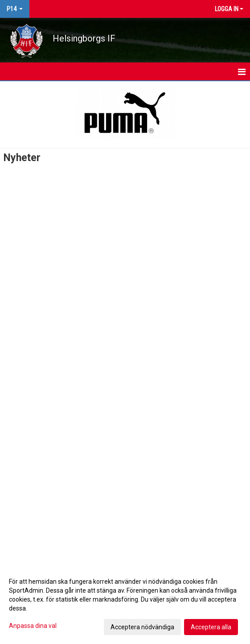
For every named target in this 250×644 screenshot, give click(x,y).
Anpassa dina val (33, 626)
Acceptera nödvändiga (142, 627)
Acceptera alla (211, 627)
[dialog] (125, 604)
